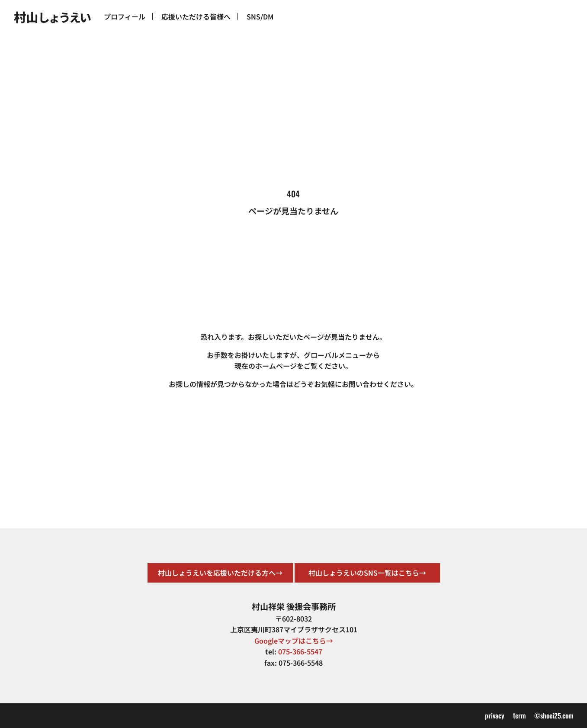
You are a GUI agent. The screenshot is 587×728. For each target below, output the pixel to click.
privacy (495, 715)
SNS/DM (260, 16)
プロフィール (125, 16)
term (519, 715)
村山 (52, 17)
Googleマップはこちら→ (294, 641)
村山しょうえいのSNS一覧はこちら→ (367, 573)
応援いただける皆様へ (196, 16)
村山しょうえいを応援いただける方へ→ (220, 573)
